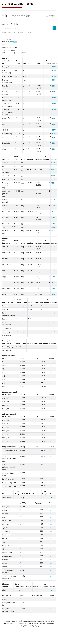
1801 (54, 86)
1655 (54, 130)
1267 (50, 603)
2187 (51, 590)
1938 (53, 191)
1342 (53, 350)
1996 (50, 599)
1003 (54, 67)
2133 (53, 332)
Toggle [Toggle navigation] (50, 16)
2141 (53, 347)
